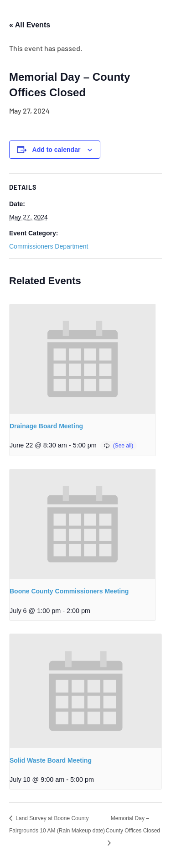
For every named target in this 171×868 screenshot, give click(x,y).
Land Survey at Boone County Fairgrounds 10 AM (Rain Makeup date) (57, 824)
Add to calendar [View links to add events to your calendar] (57, 150)
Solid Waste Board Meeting (51, 760)
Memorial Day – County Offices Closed (133, 824)
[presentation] (83, 359)
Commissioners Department (49, 246)
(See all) (123, 446)
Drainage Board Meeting (46, 426)
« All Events (30, 25)
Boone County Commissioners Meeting (69, 591)
